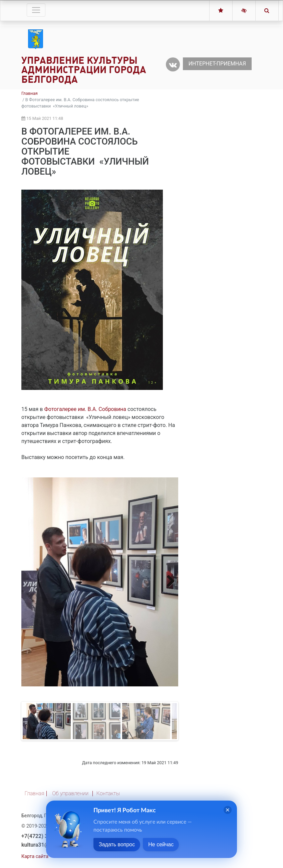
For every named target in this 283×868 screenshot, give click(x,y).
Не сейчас (161, 844)
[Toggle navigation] (36, 10)
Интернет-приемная (217, 64)
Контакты (108, 793)
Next (168, 581)
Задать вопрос (117, 844)
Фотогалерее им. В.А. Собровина (85, 409)
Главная (30, 93)
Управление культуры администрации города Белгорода (84, 70)
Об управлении (70, 793)
